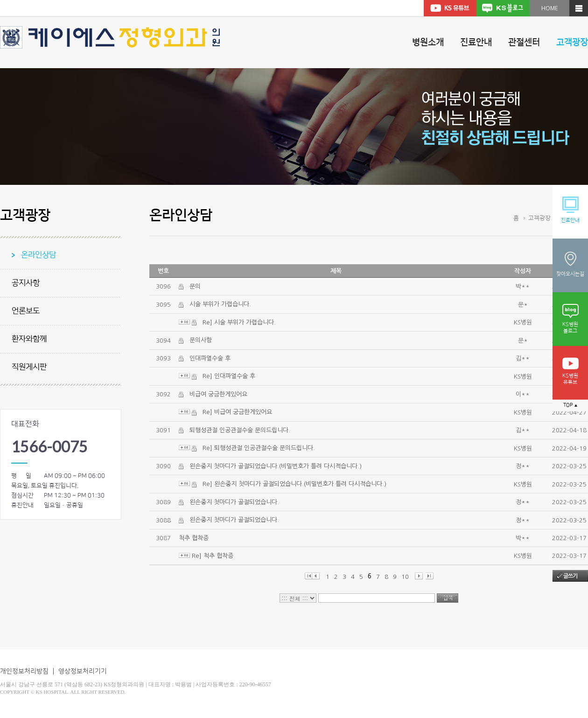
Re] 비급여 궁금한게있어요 (237, 412)
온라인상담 (38, 255)
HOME (549, 8)
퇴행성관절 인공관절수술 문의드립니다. (240, 430)
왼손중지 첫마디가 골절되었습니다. (234, 502)
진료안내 (476, 42)
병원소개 (428, 42)
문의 (195, 286)
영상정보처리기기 (83, 671)
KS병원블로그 (570, 319)
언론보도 (26, 311)
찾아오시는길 (570, 264)
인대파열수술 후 (210, 358)
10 (405, 577)
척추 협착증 (194, 538)
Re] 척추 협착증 (213, 556)
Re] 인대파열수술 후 (229, 376)
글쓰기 (570, 576)
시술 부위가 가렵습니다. (220, 304)
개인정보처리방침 (24, 671)
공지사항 (26, 283)
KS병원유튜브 (570, 371)
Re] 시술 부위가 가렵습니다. (239, 322)
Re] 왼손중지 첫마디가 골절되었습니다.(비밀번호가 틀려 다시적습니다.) (294, 484)
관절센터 (524, 42)
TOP (570, 405)
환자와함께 (29, 339)
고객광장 (572, 42)
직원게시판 (29, 367)
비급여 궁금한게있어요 (218, 394)
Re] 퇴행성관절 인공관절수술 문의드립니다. (259, 448)
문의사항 (201, 340)
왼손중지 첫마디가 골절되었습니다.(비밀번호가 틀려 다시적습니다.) (276, 466)
